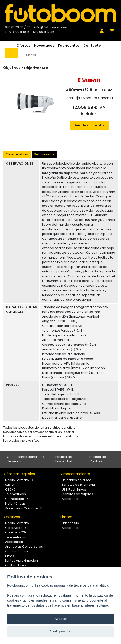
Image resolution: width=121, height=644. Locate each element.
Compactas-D (16, 499)
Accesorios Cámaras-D (24, 508)
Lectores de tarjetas (77, 494)
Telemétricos (15, 537)
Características (17, 154)
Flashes (67, 517)
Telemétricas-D (17, 494)
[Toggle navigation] (12, 53)
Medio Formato (17, 523)
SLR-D (10, 485)
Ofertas (23, 46)
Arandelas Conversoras (24, 547)
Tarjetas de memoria (78, 485)
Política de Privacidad (64, 459)
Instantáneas (15, 503)
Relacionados (44, 154)
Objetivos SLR (36, 68)
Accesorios (71, 499)
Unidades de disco (76, 480)
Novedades (44, 46)
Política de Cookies (98, 459)
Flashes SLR (70, 523)
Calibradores (16, 565)
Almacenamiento (75, 474)
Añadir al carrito (89, 125)
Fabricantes (69, 46)
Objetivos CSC (16, 532)
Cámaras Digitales (19, 474)
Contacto (92, 46)
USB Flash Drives (74, 489)
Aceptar (60, 619)
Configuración (60, 631)
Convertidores (16, 551)
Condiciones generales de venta (26, 459)
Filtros (10, 556)
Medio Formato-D (19, 480)
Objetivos (12, 517)
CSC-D (10, 489)
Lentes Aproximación (21, 561)
